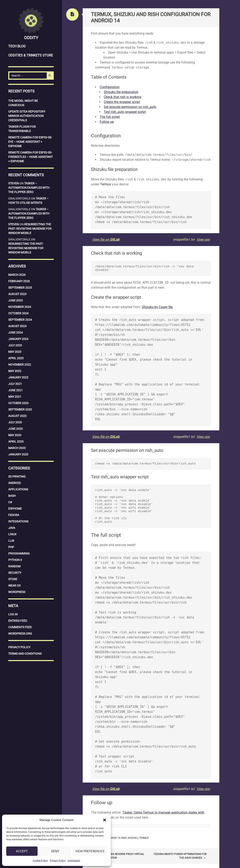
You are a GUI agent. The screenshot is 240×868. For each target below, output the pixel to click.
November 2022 (20, 365)
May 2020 (15, 435)
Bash (12, 496)
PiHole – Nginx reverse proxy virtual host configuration (118, 856)
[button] (105, 820)
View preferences (90, 851)
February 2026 (19, 281)
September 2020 (20, 409)
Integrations (18, 521)
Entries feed (18, 621)
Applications (18, 489)
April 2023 (16, 358)
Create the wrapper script (122, 102)
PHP (11, 547)
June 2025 (16, 300)
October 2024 (18, 313)
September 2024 (20, 320)
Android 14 (113, 838)
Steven (14, 183)
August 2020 (17, 416)
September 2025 (20, 288)
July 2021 (15, 384)
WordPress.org (20, 634)
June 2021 (16, 390)
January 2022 (18, 377)
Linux (12, 534)
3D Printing (17, 477)
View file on (106, 240)
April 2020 (16, 442)
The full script (110, 117)
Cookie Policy (40, 861)
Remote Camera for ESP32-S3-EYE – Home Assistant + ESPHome (30, 142)
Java (12, 528)
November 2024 (20, 307)
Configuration (110, 87)
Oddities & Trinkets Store (31, 55)
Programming (19, 553)
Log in (13, 614)
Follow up (107, 122)
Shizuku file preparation (121, 92)
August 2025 (17, 294)
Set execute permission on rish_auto (130, 107)
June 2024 (16, 333)
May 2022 (15, 371)
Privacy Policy (58, 861)
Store (13, 579)
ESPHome (15, 509)
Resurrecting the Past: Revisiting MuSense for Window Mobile (30, 229)
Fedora (14, 515)
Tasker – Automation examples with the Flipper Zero (29, 188)
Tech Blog (17, 46)
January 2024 (18, 339)
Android (14, 483)
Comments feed (20, 627)
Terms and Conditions (25, 654)
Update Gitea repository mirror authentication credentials (27, 116)
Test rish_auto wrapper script (125, 112)
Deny (55, 851)
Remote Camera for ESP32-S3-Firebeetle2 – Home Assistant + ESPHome (30, 157)
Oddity (31, 38)
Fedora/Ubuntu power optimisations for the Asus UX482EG (180, 856)
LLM (11, 541)
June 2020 (16, 429)
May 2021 (15, 397)
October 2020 (18, 403)
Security (15, 573)
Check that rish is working (122, 97)
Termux (144, 838)
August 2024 (17, 326)
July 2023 (15, 345)
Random (14, 566)
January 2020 (18, 454)
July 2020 (15, 422)
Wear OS (14, 586)
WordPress (17, 592)
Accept (22, 851)
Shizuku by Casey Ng (157, 307)
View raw (203, 240)
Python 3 (15, 560)
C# (10, 502)
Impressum (74, 861)
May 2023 (15, 352)
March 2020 (17, 448)
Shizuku (133, 838)
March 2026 (17, 275)
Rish (124, 838)
